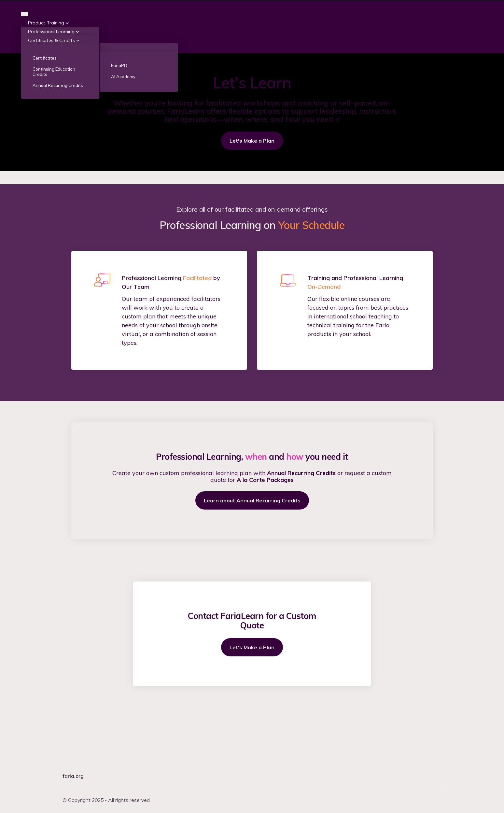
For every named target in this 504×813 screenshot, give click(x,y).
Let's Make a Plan (252, 193)
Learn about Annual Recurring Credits (252, 554)
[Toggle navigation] (25, 67)
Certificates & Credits (52, 93)
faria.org (73, 776)
